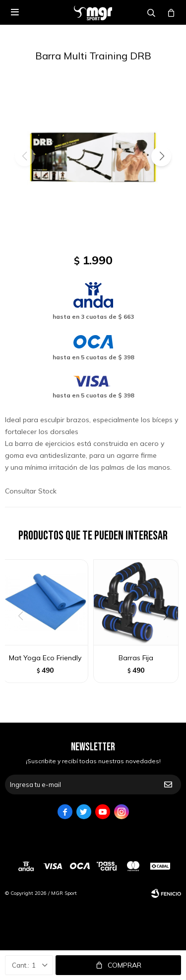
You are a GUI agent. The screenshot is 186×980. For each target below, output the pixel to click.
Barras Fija (136, 658)
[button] (161, 156)
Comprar (124, 965)
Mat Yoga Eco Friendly (45, 658)
